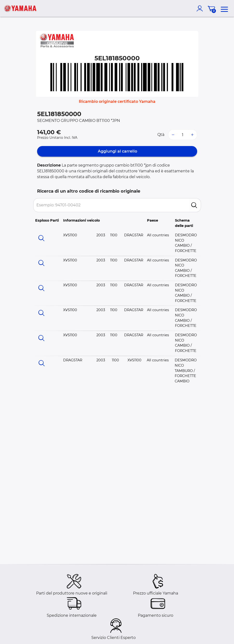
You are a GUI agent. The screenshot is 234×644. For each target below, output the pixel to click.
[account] (201, 8)
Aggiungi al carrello (117, 151)
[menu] (224, 8)
